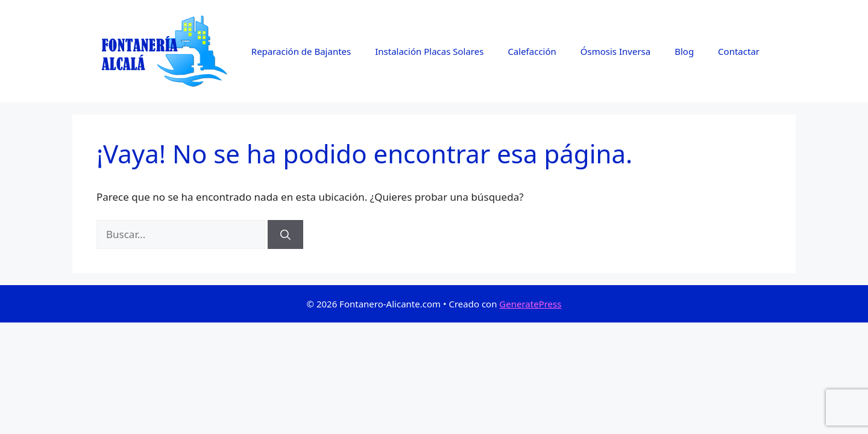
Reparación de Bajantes (301, 51)
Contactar (739, 51)
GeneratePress (530, 304)
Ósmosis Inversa (615, 51)
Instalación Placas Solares (429, 51)
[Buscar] (285, 234)
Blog (684, 51)
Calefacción (532, 51)
